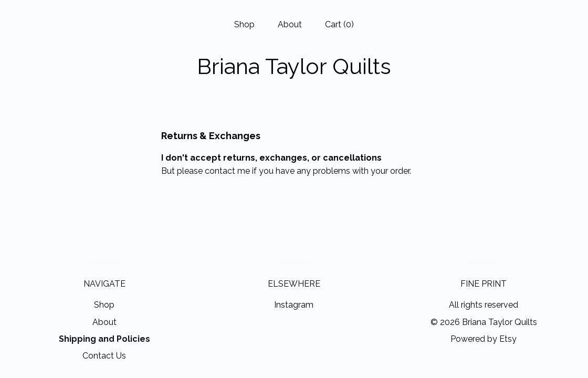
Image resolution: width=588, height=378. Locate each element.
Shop (244, 24)
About (290, 24)
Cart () (339, 24)
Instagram (294, 305)
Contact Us (104, 356)
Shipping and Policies (104, 339)
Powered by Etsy (484, 339)
